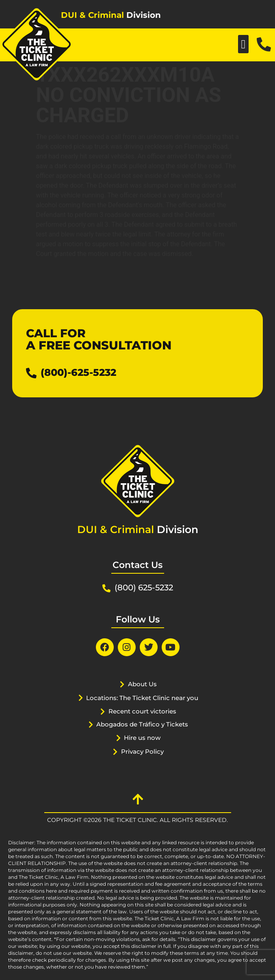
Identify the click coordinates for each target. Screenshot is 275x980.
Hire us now (142, 738)
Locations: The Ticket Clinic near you (142, 698)
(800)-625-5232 (78, 372)
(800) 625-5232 (144, 588)
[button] (243, 44)
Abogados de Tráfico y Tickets (142, 724)
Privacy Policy (142, 751)
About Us (142, 684)
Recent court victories (142, 711)
